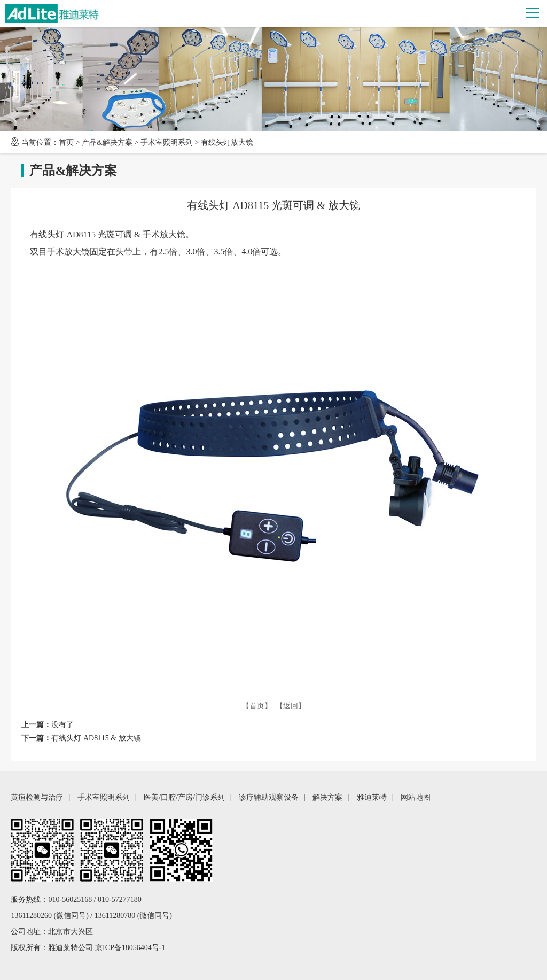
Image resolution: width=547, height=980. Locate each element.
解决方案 (327, 797)
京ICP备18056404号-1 (130, 948)
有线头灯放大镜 (227, 142)
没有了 (62, 725)
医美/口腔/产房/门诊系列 (184, 797)
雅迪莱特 (372, 797)
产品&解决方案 (107, 142)
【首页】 (257, 706)
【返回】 (291, 706)
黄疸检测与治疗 (37, 797)
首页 (66, 142)
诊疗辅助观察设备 (269, 797)
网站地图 (416, 797)
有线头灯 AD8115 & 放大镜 (96, 738)
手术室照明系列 (167, 142)
